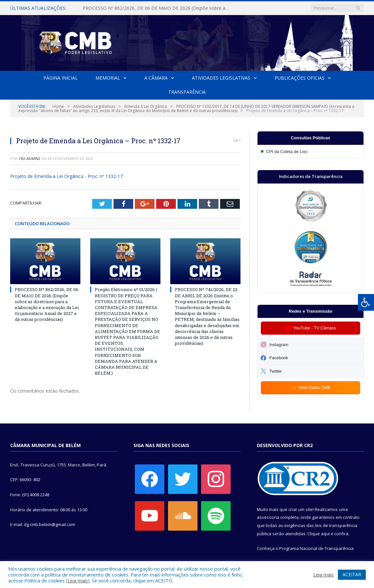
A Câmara (156, 78)
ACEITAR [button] (352, 574)
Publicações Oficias (299, 78)
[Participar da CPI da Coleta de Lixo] (311, 152)
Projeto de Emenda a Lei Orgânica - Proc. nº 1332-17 (66, 176)
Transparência (187, 92)
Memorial (108, 78)
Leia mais (78, 580)
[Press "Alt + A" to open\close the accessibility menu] (366, 302)
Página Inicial (61, 78)
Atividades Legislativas (221, 78)
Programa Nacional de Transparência (316, 548)
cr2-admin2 (30, 158)
